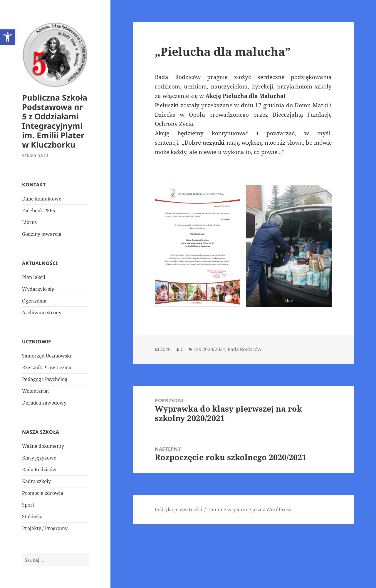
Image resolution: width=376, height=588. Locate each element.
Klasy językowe (39, 458)
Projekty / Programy (45, 528)
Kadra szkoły (36, 481)
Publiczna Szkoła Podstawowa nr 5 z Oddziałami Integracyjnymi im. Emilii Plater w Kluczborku (55, 121)
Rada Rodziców (39, 470)
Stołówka (32, 517)
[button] (8, 37)
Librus (29, 222)
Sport (28, 505)
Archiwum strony (42, 313)
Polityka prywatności (178, 510)
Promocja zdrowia (43, 493)
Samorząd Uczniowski (47, 356)
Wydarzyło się (38, 289)
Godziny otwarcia (42, 234)
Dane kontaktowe (42, 199)
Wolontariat (36, 391)
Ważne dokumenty (43, 446)
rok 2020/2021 (209, 349)
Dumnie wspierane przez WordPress (250, 510)
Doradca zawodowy (44, 403)
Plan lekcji (34, 277)
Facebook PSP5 (39, 211)
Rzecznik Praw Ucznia (47, 367)
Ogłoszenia (34, 301)
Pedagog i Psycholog (45, 379)
